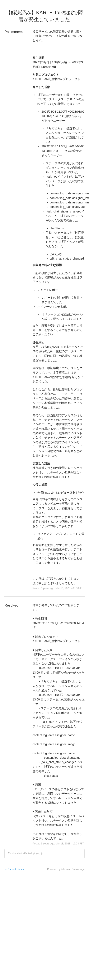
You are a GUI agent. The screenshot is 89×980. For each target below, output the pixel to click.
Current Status (14, 869)
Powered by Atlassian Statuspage (66, 869)
